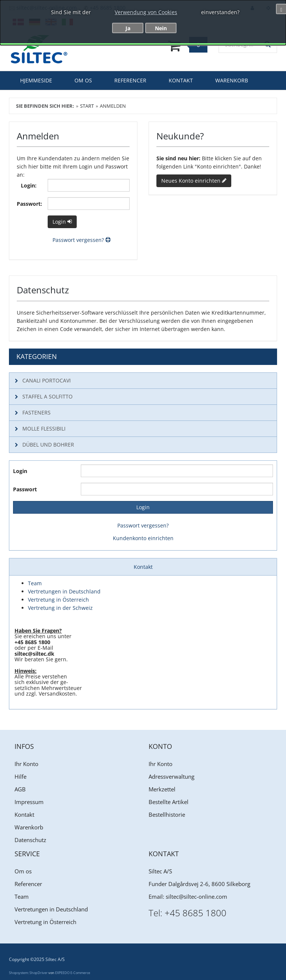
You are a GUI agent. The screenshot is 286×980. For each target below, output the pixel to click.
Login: (29, 185)
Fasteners (36, 412)
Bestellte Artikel (169, 802)
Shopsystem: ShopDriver (28, 973)
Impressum (29, 802)
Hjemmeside (36, 80)
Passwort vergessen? (143, 525)
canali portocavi (47, 380)
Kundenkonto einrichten (143, 538)
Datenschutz (30, 840)
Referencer (130, 80)
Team (22, 897)
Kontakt (181, 80)
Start (87, 106)
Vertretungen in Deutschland (51, 909)
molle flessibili (44, 428)
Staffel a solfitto (47, 396)
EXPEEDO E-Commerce (73, 973)
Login (62, 222)
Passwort (25, 489)
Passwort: (29, 204)
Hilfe (20, 776)
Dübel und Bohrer (48, 445)
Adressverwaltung (171, 776)
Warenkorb (232, 80)
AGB (20, 789)
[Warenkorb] (166, 45)
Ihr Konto (26, 764)
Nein (161, 28)
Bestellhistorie (167, 814)
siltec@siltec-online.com (196, 897)
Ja (128, 28)
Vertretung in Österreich (45, 922)
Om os (83, 80)
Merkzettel (162, 789)
